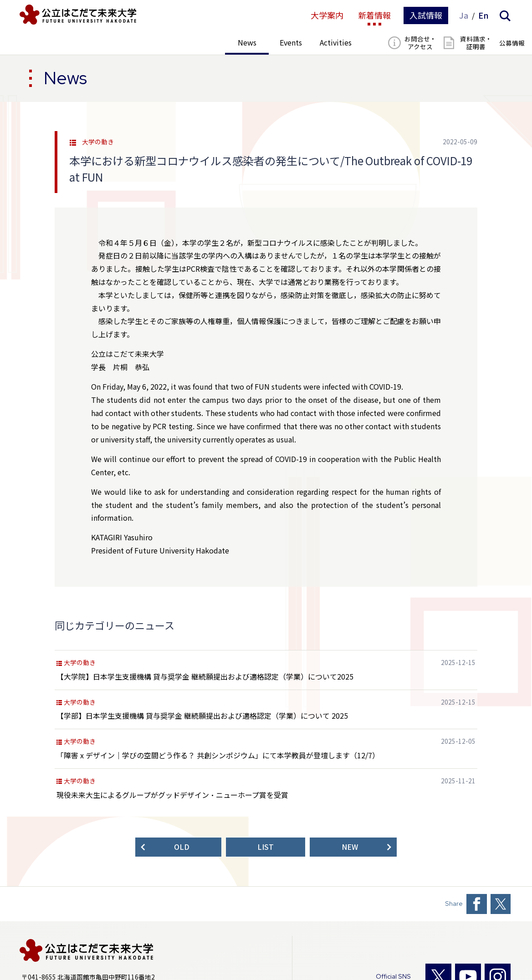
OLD (182, 847)
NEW (350, 847)
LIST (266, 847)
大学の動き (98, 142)
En (483, 15)
